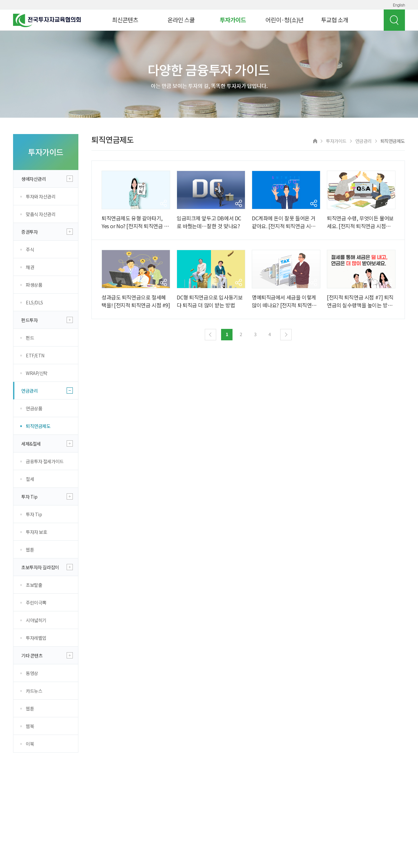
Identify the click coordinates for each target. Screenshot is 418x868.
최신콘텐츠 (125, 20)
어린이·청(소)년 (284, 20)
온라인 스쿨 (181, 20)
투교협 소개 (335, 20)
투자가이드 (233, 20)
